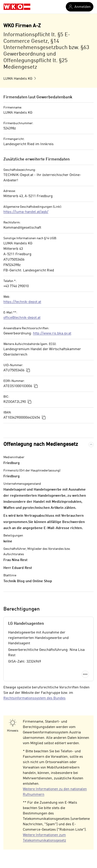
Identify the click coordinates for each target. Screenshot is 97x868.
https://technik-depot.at (22, 302)
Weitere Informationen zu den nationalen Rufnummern (55, 792)
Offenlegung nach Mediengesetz (41, 444)
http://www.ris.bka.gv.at (52, 334)
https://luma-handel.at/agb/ (26, 212)
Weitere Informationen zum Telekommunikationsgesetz (44, 838)
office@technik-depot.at (22, 318)
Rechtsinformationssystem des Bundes (34, 698)
